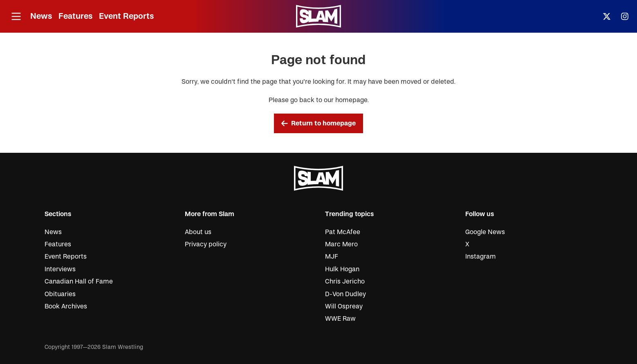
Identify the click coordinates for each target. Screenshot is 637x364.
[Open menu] (16, 17)
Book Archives (66, 306)
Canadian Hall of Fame (79, 281)
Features (75, 16)
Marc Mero (341, 244)
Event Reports (126, 16)
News (41, 16)
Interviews (60, 269)
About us (198, 232)
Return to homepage (318, 123)
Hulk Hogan (342, 269)
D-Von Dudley (345, 294)
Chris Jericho (345, 281)
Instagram (481, 257)
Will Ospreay (344, 306)
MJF (332, 257)
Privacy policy (206, 244)
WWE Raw (340, 319)
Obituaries (60, 294)
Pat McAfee (343, 232)
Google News (485, 232)
